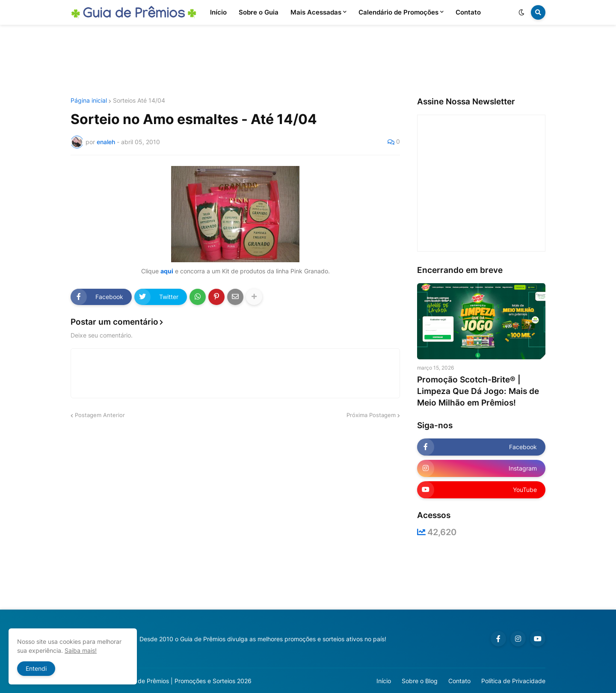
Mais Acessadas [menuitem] (316, 12)
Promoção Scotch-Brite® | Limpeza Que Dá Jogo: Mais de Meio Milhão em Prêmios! (478, 391)
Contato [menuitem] (468, 12)
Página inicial (89, 101)
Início (384, 681)
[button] (521, 12)
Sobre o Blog (420, 681)
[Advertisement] (308, 61)
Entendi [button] (36, 668)
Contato (459, 681)
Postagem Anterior (100, 415)
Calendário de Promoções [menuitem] (398, 12)
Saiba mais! (81, 650)
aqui (167, 271)
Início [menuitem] (218, 12)
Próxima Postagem (371, 415)
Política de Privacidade (513, 681)
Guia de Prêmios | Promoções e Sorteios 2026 (188, 681)
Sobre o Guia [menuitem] (259, 12)
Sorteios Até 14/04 (139, 101)
